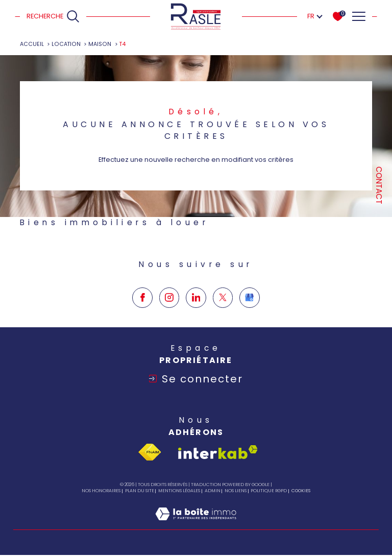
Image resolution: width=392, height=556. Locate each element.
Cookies (301, 492)
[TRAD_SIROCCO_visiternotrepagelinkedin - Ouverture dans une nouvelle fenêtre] (196, 324)
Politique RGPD (269, 492)
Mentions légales (179, 492)
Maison (100, 44)
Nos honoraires (101, 492)
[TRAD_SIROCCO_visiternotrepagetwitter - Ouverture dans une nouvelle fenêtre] (223, 324)
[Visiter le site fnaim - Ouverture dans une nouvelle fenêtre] (150, 454)
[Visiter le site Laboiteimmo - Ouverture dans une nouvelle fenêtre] (196, 526)
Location (66, 44)
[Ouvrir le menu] (358, 16)
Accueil (32, 44)
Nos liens (236, 492)
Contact (379, 185)
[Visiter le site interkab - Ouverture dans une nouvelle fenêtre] (218, 454)
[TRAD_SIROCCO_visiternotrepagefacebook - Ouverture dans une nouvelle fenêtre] (142, 324)
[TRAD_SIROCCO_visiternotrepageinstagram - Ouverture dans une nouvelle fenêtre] (169, 324)
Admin (213, 492)
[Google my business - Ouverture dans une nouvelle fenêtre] (250, 324)
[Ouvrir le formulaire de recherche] (53, 16)
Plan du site (140, 492)
